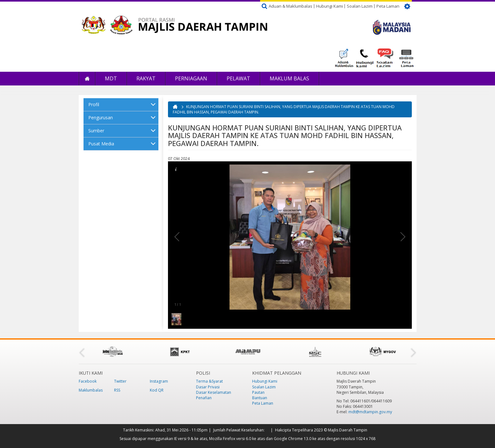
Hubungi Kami (330, 6)
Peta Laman (388, 6)
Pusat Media (101, 144)
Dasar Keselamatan (214, 392)
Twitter (120, 381)
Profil (94, 104)
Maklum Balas (289, 78)
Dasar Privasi (208, 387)
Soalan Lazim (360, 6)
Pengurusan (101, 118)
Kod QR (157, 390)
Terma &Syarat (209, 381)
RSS (117, 390)
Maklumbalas (91, 390)
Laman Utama (87, 79)
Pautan (258, 392)
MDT (111, 78)
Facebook (88, 381)
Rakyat (146, 78)
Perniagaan (191, 78)
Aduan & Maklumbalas (291, 6)
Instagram (159, 381)
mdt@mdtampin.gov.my (370, 412)
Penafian (204, 398)
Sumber (96, 131)
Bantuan (260, 398)
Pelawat (238, 78)
